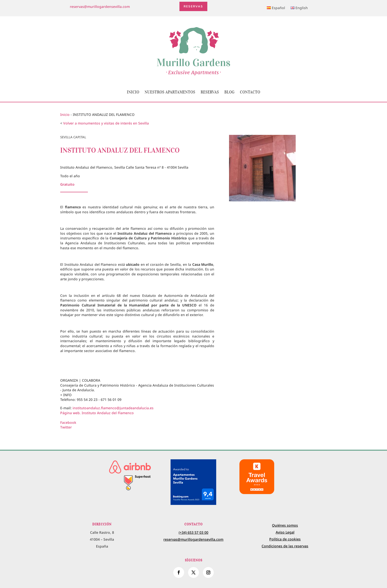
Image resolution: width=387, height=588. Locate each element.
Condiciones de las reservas (285, 546)
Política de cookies (285, 539)
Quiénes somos (285, 525)
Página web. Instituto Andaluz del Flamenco (97, 413)
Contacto (250, 92)
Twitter (66, 427)
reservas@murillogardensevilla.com (100, 7)
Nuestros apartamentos (170, 92)
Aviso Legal (285, 532)
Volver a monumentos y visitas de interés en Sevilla (106, 123)
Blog (229, 92)
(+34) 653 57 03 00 (193, 532)
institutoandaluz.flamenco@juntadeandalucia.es (113, 408)
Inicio (133, 92)
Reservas (194, 7)
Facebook (68, 422)
